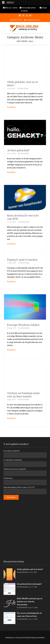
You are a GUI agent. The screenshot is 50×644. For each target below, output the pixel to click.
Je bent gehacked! (18, 150)
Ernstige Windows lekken (23, 325)
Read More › (12, 107)
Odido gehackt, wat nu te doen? (30, 569)
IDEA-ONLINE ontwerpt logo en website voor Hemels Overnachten (30, 602)
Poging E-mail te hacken (22, 260)
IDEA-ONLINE (24, 88)
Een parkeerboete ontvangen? (29, 584)
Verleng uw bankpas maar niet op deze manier (23, 395)
